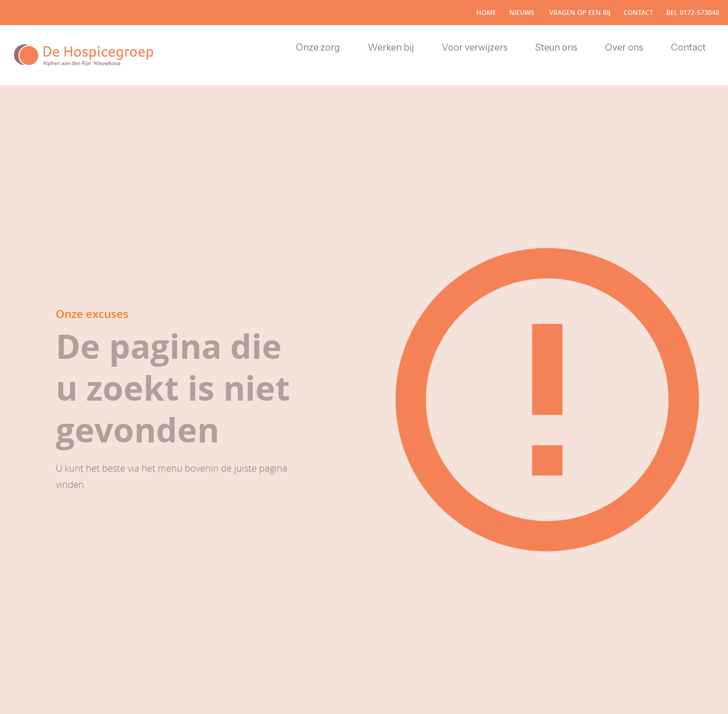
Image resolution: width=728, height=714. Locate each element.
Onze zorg (318, 47)
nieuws (522, 12)
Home (486, 12)
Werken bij (391, 47)
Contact (638, 12)
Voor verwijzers (474, 47)
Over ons (624, 47)
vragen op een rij (579, 12)
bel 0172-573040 (693, 12)
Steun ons (556, 47)
